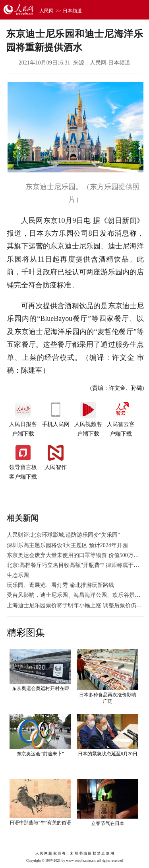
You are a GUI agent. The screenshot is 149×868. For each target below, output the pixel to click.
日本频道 (72, 11)
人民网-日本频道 (110, 63)
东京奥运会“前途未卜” (40, 754)
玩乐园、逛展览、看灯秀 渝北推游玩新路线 (60, 585)
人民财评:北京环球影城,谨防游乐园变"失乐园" (63, 535)
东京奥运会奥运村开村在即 (41, 688)
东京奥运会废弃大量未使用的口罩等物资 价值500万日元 (76, 555)
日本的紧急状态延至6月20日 (108, 754)
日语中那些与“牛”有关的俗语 (40, 823)
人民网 (46, 11)
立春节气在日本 (108, 823)
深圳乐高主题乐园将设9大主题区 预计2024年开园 (67, 545)
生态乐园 (18, 575)
